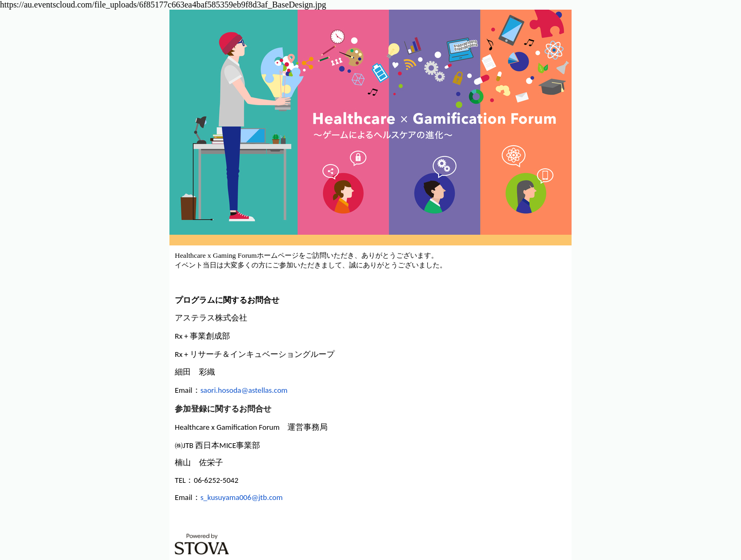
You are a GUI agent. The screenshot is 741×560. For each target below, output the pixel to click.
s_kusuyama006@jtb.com (242, 497)
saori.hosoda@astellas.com (244, 390)
